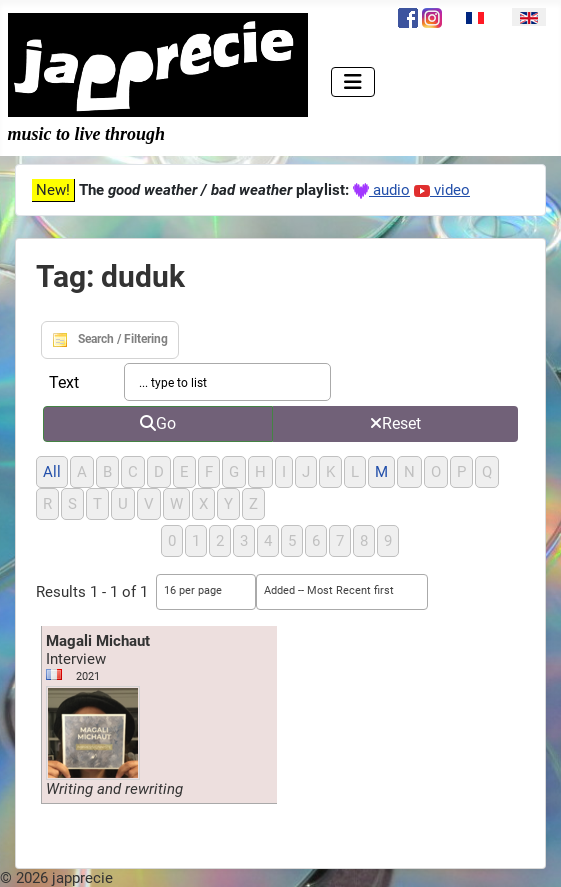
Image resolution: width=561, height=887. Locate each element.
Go (158, 423)
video (442, 190)
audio (381, 190)
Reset (395, 423)
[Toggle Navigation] (353, 82)
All (52, 472)
